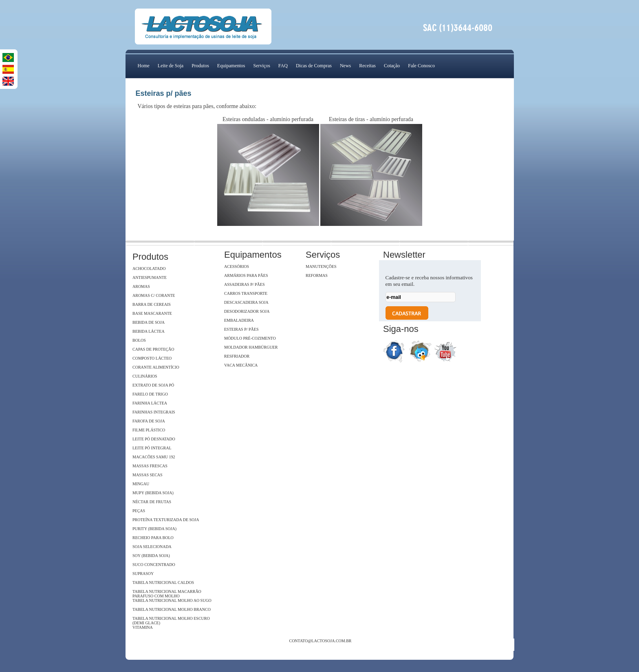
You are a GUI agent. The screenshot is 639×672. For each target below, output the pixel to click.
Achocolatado (149, 269)
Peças (139, 511)
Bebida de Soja (149, 322)
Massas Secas (148, 475)
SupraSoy (143, 574)
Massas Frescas (150, 466)
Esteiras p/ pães (241, 329)
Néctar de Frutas (152, 502)
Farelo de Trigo (150, 394)
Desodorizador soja (247, 311)
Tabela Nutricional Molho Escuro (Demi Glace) (171, 621)
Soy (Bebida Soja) (151, 556)
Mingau (141, 484)
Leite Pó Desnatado (154, 439)
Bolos (139, 340)
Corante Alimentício (156, 367)
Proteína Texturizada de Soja (166, 520)
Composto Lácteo (152, 358)
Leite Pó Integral (152, 448)
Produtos (200, 66)
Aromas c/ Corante (154, 295)
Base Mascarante (152, 313)
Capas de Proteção (153, 349)
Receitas (367, 66)
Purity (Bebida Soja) (154, 529)
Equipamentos (231, 66)
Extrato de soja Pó (153, 385)
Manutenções (321, 266)
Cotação (392, 66)
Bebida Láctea (149, 331)
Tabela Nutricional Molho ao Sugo (172, 600)
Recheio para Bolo (153, 538)
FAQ (283, 66)
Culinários (145, 376)
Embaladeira (239, 320)
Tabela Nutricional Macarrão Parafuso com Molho (167, 594)
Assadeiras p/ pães (244, 284)
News (345, 66)
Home (144, 66)
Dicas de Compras (314, 66)
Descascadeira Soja (246, 302)
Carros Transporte (246, 293)
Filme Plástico (149, 430)
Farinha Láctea (150, 403)
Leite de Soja (171, 66)
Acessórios (237, 266)
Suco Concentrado (154, 565)
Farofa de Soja (149, 421)
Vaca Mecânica (241, 365)
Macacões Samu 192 (154, 457)
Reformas (317, 275)
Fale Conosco (421, 66)
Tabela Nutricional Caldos (163, 582)
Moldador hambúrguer (251, 347)
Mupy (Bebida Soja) (153, 493)
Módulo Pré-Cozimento (250, 338)
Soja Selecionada (152, 547)
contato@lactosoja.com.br (320, 641)
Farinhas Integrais (154, 412)
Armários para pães (246, 275)
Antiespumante (150, 277)
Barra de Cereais (152, 304)
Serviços (261, 66)
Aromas (141, 286)
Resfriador (237, 356)
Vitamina (143, 627)
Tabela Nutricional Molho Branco (172, 609)
